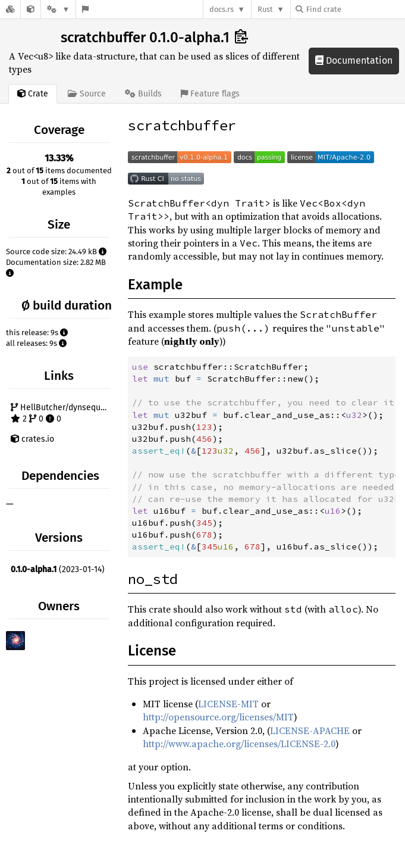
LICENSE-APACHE (310, 730)
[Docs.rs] (10, 9)
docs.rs (222, 9)
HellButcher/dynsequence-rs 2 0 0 (62, 413)
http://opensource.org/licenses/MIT (218, 717)
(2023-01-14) (58, 569)
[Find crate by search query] (355, 9)
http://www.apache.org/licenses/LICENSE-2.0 (239, 744)
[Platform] (58, 9)
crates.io (32, 439)
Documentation (354, 60)
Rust (265, 9)
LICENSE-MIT (228, 704)
